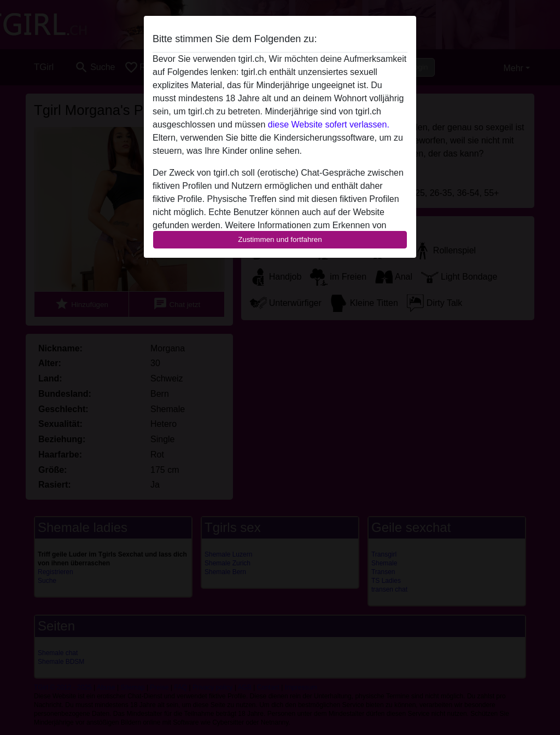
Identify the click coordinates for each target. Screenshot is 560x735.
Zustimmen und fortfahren (280, 239)
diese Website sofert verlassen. (329, 125)
